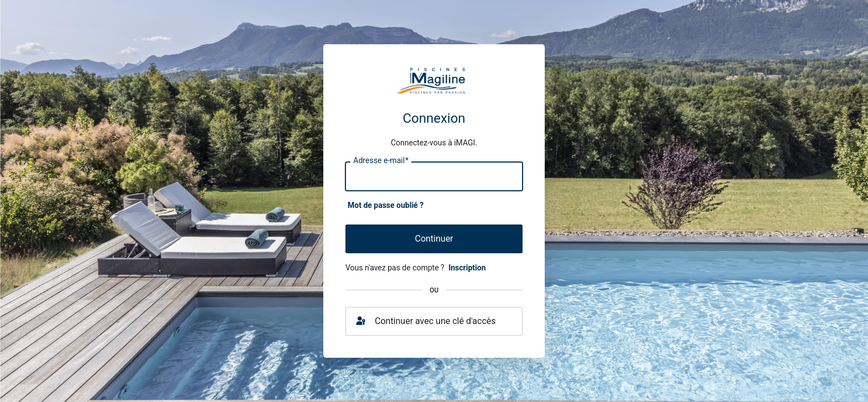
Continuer (434, 239)
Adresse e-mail (381, 161)
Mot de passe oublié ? (386, 205)
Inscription (467, 268)
